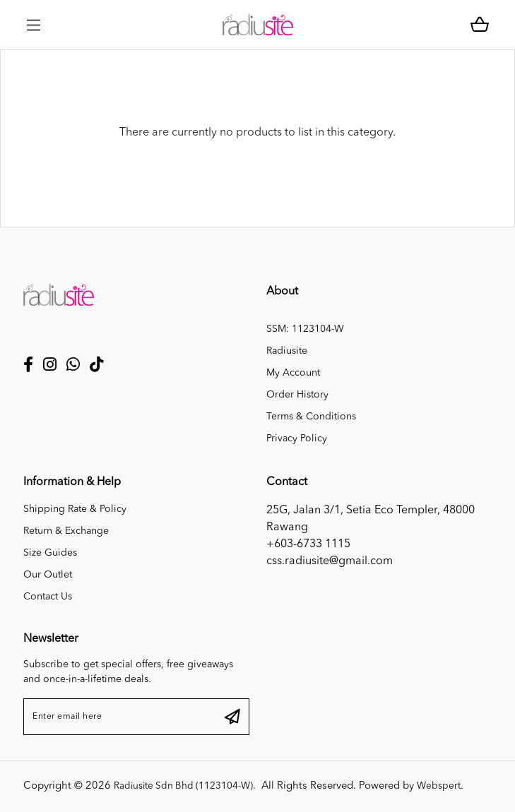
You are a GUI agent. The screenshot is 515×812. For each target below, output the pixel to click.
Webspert (454, 786)
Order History (297, 395)
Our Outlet (48, 575)
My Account (293, 373)
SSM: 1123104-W (305, 329)
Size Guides (50, 553)
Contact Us (48, 597)
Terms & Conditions (311, 417)
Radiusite (287, 351)
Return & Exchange (66, 531)
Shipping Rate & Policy (75, 509)
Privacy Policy (297, 438)
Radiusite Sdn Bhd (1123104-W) (191, 786)
